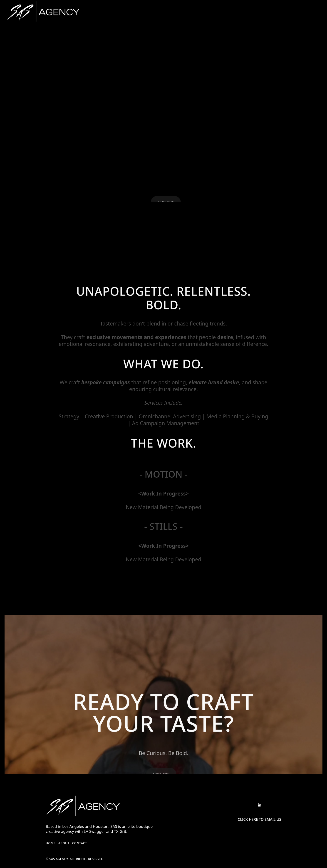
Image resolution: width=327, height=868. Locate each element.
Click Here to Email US (259, 820)
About (64, 843)
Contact (80, 843)
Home (51, 843)
